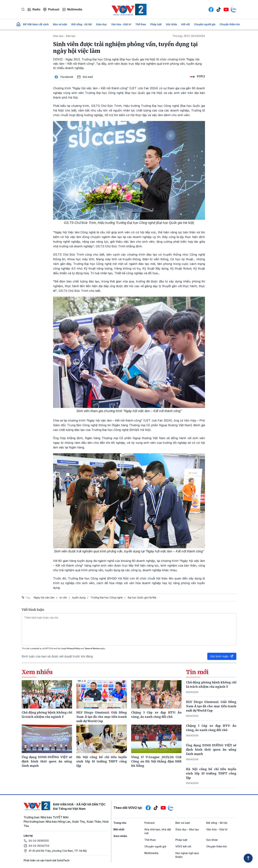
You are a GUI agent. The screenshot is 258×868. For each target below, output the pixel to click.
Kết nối (186, 24)
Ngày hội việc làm (44, 597)
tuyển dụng (79, 597)
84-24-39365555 (39, 841)
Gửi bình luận (222, 656)
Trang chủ (120, 823)
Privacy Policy (73, 648)
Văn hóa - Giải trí (121, 24)
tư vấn (63, 597)
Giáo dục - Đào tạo (64, 36)
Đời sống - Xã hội (82, 24)
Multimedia (72, 9)
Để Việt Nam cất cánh (36, 24)
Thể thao (141, 24)
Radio (34, 9)
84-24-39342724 (39, 846)
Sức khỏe (171, 24)
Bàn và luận (60, 24)
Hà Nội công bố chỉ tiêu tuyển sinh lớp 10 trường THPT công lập (211, 773)
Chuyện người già (205, 24)
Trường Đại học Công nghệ (107, 597)
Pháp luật (156, 24)
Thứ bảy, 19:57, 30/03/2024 (189, 36)
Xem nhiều (120, 836)
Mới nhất (119, 829)
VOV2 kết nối (183, 846)
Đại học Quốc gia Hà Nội (142, 597)
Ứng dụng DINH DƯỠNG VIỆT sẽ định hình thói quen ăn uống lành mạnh (211, 750)
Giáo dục (101, 24)
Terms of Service (92, 648)
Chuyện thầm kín (230, 24)
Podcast (51, 9)
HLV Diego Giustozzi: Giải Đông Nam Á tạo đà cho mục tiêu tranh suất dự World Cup (211, 706)
